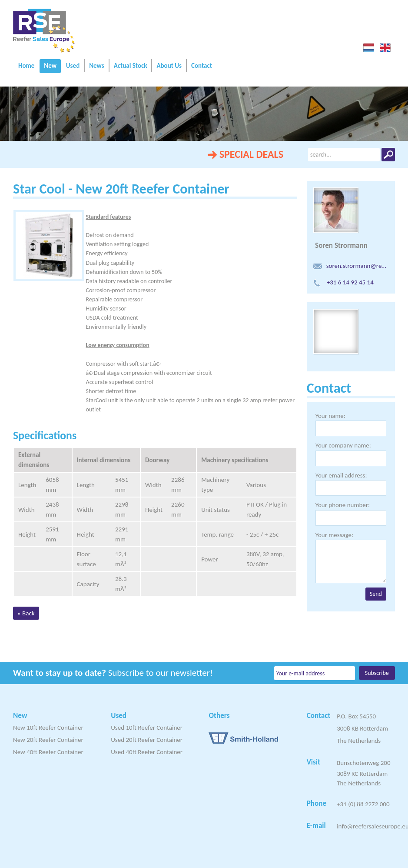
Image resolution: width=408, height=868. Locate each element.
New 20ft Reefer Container (48, 740)
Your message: (334, 535)
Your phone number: (343, 505)
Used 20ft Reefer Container (147, 740)
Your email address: (341, 475)
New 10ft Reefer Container (48, 728)
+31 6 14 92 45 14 (343, 282)
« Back (26, 613)
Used (73, 66)
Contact (202, 66)
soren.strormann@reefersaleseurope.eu (351, 266)
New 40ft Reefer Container (48, 752)
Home (26, 66)
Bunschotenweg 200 (363, 763)
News (96, 66)
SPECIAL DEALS (251, 154)
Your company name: (343, 445)
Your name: (330, 416)
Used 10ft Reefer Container (147, 728)
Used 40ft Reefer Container (147, 752)
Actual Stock (131, 66)
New (50, 66)
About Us (169, 66)
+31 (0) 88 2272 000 (363, 804)
